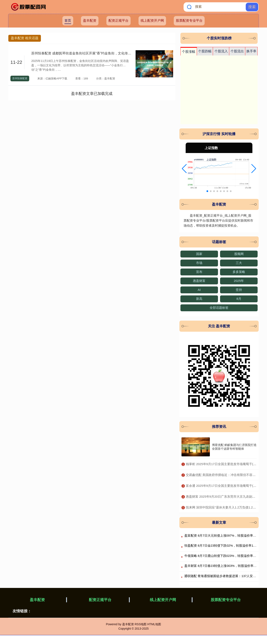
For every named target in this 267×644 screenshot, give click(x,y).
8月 (239, 299)
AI (199, 290)
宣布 (199, 272)
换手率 (251, 51)
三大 (239, 263)
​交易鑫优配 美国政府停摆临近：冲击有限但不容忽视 (222, 475)
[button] (184, 169)
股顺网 (239, 254)
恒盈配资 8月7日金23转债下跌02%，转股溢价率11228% (224, 545)
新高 (199, 299)
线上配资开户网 (152, 21)
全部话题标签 (219, 308)
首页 (68, 21)
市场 (199, 263)
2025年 (239, 281)
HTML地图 (154, 624)
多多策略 (239, 272)
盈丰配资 (90, 21)
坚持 (239, 290)
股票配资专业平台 (189, 21)
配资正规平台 (118, 21)
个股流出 (237, 51)
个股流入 (221, 51)
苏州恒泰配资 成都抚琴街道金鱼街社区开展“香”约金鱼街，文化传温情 (83, 53)
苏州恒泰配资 (20, 78)
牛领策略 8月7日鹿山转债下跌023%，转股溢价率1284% (224, 556)
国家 (199, 254)
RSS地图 (140, 624)
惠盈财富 (199, 281)
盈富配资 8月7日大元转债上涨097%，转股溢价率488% (223, 535)
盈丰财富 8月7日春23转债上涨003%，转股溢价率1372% (224, 566)
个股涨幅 (189, 52)
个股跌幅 (205, 51)
